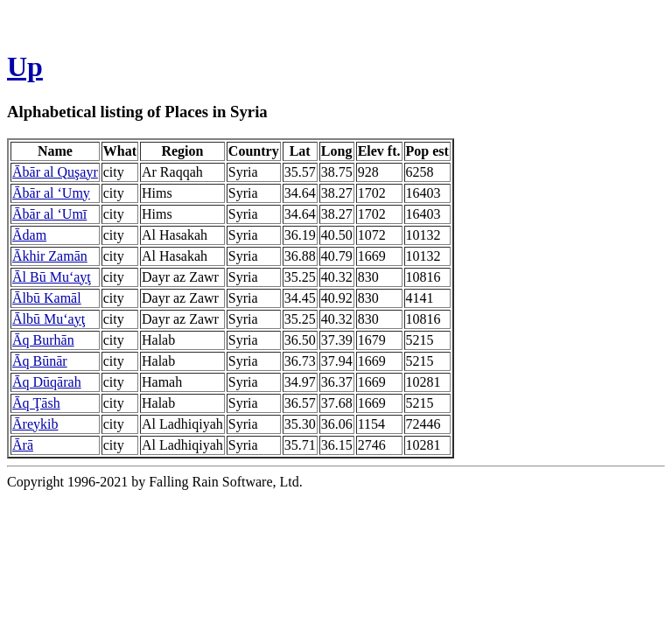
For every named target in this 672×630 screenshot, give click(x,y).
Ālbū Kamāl (47, 298)
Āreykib (35, 424)
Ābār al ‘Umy (51, 193)
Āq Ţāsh (36, 403)
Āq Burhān (43, 340)
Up (25, 66)
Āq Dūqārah (47, 382)
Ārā (23, 445)
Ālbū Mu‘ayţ (49, 319)
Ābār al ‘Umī (49, 214)
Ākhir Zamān (50, 256)
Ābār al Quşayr (55, 172)
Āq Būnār (40, 361)
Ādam (29, 235)
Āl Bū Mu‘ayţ (52, 277)
